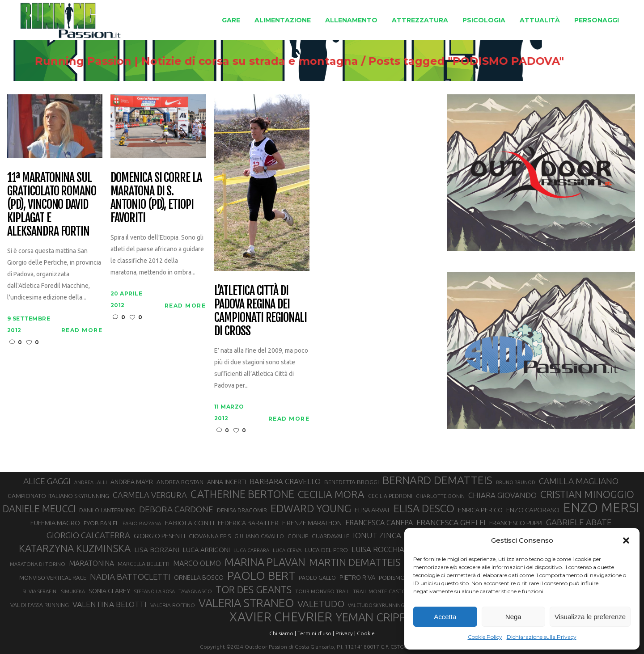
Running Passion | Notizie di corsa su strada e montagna (240, 61)
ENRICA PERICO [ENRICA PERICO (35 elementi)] (480, 510)
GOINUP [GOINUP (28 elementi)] (298, 536)
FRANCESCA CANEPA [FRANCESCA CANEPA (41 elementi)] (379, 523)
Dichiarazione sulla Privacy (542, 637)
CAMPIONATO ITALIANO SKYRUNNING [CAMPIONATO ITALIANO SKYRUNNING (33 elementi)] (58, 496)
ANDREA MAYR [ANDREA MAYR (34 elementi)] (132, 482)
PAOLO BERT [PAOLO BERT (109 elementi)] (261, 576)
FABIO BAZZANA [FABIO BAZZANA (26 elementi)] (142, 523)
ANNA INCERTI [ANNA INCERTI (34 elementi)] (227, 482)
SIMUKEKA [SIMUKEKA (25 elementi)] (73, 591)
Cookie (366, 633)
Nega (513, 617)
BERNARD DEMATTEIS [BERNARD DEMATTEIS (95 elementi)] (437, 480)
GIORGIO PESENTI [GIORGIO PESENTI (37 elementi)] (159, 536)
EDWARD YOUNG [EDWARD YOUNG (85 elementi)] (311, 508)
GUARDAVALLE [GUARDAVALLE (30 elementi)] (330, 536)
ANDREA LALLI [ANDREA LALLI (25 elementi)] (91, 482)
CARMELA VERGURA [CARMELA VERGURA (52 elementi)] (150, 495)
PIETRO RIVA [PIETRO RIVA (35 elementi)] (357, 577)
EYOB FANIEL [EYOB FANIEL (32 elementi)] (101, 523)
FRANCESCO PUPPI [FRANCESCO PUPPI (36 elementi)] (516, 523)
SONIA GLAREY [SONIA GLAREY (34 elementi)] (110, 591)
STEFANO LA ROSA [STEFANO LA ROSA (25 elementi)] (155, 591)
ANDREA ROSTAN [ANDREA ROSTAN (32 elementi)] (180, 482)
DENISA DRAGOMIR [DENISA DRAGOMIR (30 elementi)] (242, 510)
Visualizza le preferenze (590, 617)
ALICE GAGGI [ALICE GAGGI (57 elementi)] (47, 481)
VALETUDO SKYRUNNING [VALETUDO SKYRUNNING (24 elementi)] (376, 605)
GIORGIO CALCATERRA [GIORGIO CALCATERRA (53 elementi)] (88, 535)
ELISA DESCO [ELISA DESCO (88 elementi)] (424, 509)
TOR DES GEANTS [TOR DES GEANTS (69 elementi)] (254, 590)
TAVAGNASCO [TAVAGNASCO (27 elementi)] (195, 591)
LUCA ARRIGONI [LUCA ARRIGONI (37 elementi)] (206, 550)
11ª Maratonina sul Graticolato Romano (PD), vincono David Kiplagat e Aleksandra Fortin (52, 205)
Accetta (445, 617)
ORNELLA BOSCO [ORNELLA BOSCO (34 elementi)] (199, 578)
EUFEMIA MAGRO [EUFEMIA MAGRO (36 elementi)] (55, 523)
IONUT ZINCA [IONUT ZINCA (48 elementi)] (377, 535)
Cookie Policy (485, 637)
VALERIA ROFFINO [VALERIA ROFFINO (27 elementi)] (173, 605)
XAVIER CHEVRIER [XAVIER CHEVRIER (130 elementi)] (281, 617)
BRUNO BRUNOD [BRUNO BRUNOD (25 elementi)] (516, 482)
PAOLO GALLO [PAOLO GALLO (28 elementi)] (317, 578)
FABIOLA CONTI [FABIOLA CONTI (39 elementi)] (189, 523)
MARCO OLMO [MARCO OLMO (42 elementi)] (197, 563)
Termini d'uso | (316, 633)
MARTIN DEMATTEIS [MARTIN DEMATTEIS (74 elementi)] (355, 562)
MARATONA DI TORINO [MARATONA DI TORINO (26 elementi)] (38, 564)
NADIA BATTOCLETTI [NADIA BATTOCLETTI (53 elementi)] (130, 577)
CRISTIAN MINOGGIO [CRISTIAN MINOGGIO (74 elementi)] (587, 494)
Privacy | (345, 633)
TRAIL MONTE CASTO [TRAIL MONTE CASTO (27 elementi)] (379, 591)
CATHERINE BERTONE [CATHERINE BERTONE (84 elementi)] (242, 494)
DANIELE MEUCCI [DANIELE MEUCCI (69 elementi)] (39, 509)
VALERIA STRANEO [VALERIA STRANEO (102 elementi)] (246, 603)
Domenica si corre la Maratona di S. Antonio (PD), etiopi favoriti (156, 198)
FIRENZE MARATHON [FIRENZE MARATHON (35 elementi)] (312, 523)
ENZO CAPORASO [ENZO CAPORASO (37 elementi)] (533, 510)
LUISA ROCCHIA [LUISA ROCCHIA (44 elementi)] (378, 549)
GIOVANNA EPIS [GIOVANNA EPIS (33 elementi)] (210, 536)
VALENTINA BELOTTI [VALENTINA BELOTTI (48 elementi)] (110, 604)
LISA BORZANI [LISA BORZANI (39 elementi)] (157, 550)
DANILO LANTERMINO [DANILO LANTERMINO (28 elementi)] (107, 510)
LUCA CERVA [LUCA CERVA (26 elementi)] (287, 550)
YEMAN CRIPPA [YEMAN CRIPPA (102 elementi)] (374, 617)
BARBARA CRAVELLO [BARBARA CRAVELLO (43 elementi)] (285, 481)
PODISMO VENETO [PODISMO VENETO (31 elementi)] (404, 578)
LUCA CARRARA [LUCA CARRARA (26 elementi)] (251, 550)
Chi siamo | (283, 633)
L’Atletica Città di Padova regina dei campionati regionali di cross (261, 311)
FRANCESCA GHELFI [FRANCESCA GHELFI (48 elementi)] (451, 522)
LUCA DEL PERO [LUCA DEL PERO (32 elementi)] (326, 550)
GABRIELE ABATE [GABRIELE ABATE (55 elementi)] (579, 522)
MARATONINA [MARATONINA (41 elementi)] (91, 563)
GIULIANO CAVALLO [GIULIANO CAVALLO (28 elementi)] (259, 536)
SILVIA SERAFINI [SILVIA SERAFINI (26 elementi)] (40, 591)
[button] (626, 540)
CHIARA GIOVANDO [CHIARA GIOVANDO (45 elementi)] (502, 495)
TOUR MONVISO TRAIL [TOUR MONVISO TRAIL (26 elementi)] (322, 591)
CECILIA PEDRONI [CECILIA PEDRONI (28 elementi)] (390, 496)
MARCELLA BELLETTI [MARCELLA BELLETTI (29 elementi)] (144, 564)
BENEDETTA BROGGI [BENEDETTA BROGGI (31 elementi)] (352, 482)
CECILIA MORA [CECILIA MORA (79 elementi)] (331, 494)
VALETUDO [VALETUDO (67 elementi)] (321, 603)
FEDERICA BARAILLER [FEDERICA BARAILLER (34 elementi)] (248, 523)
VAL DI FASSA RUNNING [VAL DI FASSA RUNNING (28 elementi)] (40, 605)
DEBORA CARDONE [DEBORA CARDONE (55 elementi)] (176, 509)
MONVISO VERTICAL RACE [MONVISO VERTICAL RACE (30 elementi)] (53, 578)
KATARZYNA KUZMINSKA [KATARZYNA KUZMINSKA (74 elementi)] (75, 548)
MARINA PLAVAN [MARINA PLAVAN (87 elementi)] (265, 562)
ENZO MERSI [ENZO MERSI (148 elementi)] (601, 508)
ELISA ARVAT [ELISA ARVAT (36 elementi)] (372, 510)
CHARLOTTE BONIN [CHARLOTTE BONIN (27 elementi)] (440, 496)
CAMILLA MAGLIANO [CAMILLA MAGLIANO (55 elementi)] (579, 481)
